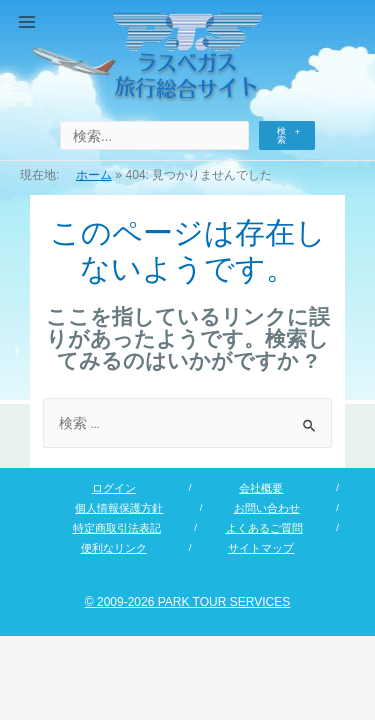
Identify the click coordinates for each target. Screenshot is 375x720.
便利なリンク (114, 548)
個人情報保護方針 (119, 508)
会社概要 (261, 488)
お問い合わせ (267, 508)
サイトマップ (261, 548)
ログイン (114, 488)
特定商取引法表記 (117, 528)
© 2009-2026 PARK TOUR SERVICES (187, 602)
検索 (281, 135)
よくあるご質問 (264, 528)
